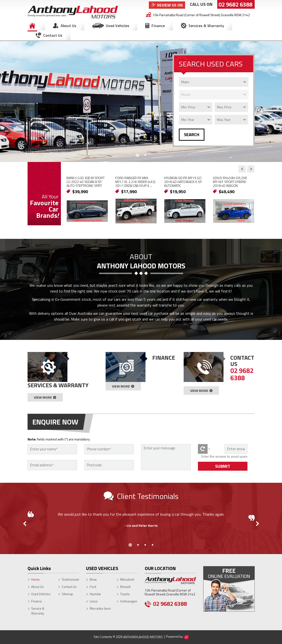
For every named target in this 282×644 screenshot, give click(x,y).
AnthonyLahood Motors (143, 637)
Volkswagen (129, 601)
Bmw (93, 579)
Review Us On (170, 5)
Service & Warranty (38, 611)
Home (32, 26)
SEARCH (192, 135)
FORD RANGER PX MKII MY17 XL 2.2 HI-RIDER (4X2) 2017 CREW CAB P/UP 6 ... (135, 182)
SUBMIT (223, 466)
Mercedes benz (100, 608)
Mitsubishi (127, 579)
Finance (158, 26)
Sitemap (67, 594)
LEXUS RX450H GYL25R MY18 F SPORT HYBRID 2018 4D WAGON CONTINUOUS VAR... (230, 184)
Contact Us (53, 35)
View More (43, 397)
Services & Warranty (206, 26)
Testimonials (70, 579)
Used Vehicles (118, 26)
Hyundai (95, 594)
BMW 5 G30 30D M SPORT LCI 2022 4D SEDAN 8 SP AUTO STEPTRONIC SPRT (86, 182)
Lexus (94, 601)
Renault (125, 587)
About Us (69, 26)
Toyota (125, 594)
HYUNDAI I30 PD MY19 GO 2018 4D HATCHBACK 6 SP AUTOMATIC (183, 182)
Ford (93, 587)
